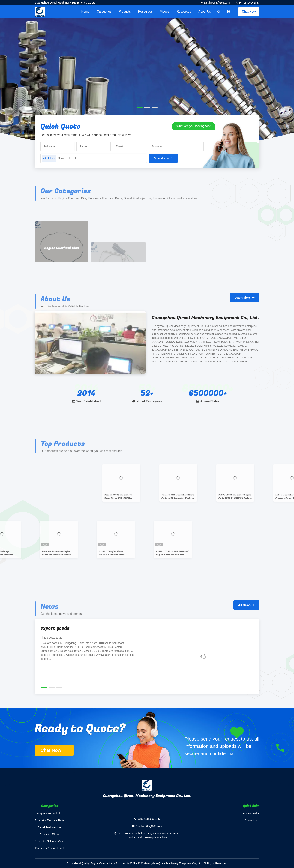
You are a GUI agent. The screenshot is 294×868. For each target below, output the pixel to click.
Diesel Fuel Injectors (49, 827)
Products (125, 12)
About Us (205, 12)
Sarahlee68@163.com (217, 3)
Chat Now (249, 12)
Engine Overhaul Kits (49, 813)
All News (244, 605)
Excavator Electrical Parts (49, 820)
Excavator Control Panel (49, 848)
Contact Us (251, 820)
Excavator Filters (49, 834)
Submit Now (162, 158)
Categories (104, 12)
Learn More (243, 298)
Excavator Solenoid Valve (50, 841)
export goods (55, 628)
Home (85, 12)
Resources (145, 12)
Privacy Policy (251, 813)
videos (165, 12)
